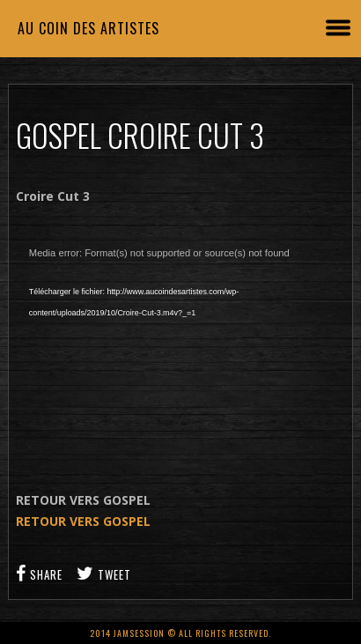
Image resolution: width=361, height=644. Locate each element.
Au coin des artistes (88, 28)
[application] (180, 348)
